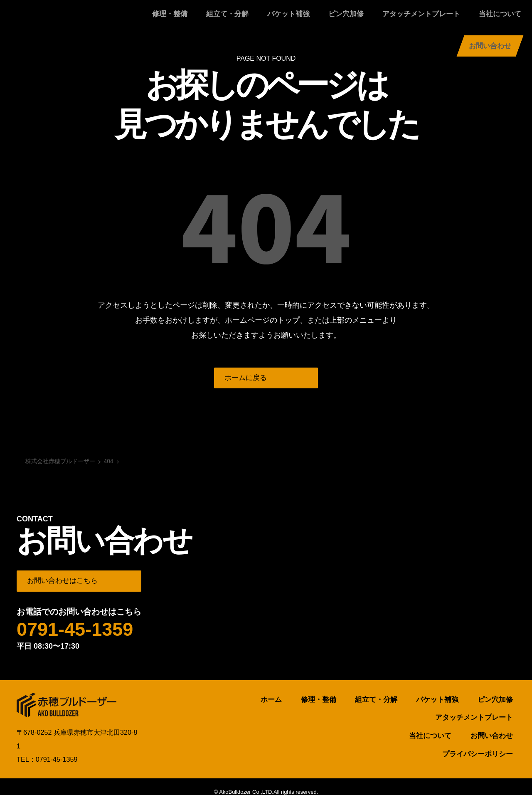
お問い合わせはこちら (65, 583)
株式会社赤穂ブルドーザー (58, 19)
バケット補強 (238, 19)
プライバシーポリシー (482, 737)
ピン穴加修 (288, 19)
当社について (424, 19)
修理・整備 (135, 19)
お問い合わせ (490, 19)
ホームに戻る (248, 379)
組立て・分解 (185, 19)
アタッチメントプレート (354, 19)
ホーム (219, 702)
